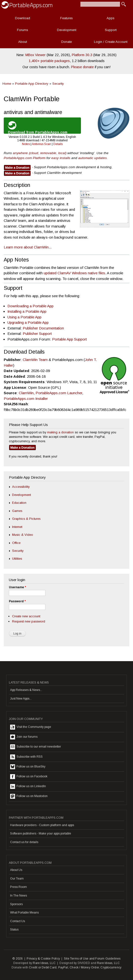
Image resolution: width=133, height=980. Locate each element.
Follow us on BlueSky (28, 767)
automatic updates (93, 158)
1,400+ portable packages (49, 61)
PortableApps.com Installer (26, 399)
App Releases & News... (26, 690)
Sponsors (16, 904)
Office (16, 543)
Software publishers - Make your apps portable (41, 833)
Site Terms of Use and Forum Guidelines (92, 959)
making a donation (60, 432)
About (23, 42)
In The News (19, 896)
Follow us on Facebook (29, 777)
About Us (16, 870)
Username (17, 587)
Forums (23, 30)
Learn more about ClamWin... (28, 247)
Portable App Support (69, 339)
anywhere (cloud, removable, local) (40, 153)
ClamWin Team (35, 360)
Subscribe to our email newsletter (36, 747)
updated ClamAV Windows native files (74, 273)
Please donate (82, 67)
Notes (26, 144)
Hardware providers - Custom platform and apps (42, 825)
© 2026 (18, 959)
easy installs (61, 158)
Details (58, 144)
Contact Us (18, 921)
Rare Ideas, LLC (44, 963)
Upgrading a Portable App (28, 322)
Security (58, 84)
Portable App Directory (32, 84)
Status (14, 930)
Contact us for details (24, 842)
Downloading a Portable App (30, 306)
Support (111, 30)
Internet (17, 527)
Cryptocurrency (111, 967)
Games (17, 511)
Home (7, 84)
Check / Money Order (84, 967)
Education (19, 503)
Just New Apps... (21, 699)
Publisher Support (37, 334)
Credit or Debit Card (43, 967)
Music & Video (23, 535)
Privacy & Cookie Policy (43, 959)
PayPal (63, 967)
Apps (111, 18)
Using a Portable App (24, 317)
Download (23, 18)
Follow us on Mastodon (29, 796)
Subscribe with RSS (26, 757)
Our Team (17, 879)
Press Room (19, 887)
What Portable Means (24, 913)
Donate (66, 42)
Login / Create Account (111, 42)
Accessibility (21, 487)
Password (17, 601)
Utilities (17, 559)
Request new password (29, 621)
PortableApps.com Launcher (59, 393)
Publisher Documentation (43, 328)
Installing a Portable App (27, 311)
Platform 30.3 (82, 55)
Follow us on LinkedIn (28, 786)
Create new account (26, 616)
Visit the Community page (31, 727)
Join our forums (24, 737)
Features (66, 18)
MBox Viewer (36, 55)
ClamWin (26, 393)
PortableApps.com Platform (25, 158)
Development (67, 30)
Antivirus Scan (41, 144)
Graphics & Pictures (26, 519)
